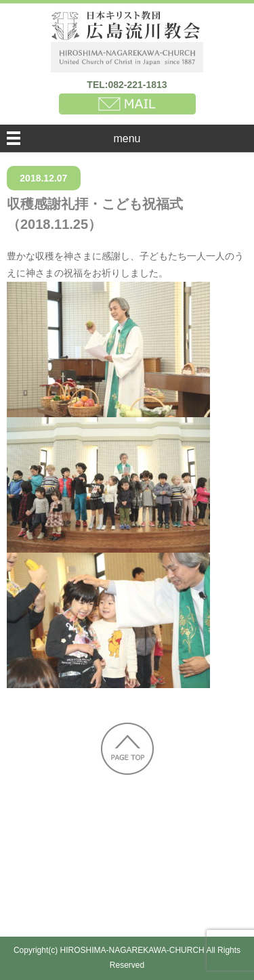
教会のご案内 (143, 828)
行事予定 (213, 878)
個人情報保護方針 (89, 903)
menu (127, 139)
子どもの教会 (149, 878)
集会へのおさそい (63, 878)
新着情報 (79, 828)
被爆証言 (73, 853)
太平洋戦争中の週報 (154, 853)
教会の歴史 (213, 828)
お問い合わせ (175, 903)
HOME (30, 828)
